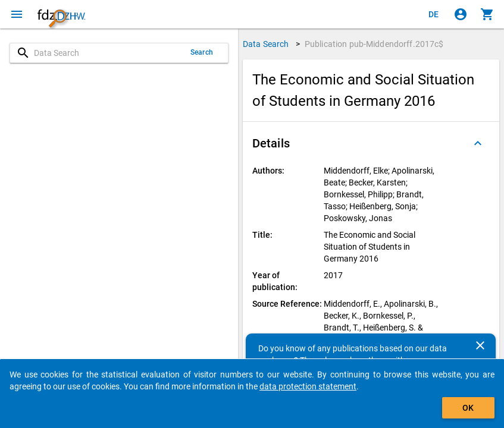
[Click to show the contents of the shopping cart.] (487, 14)
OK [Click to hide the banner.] (468, 408)
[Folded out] (478, 143)
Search (202, 52)
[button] (371, 143)
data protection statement (308, 386)
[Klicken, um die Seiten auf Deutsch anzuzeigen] (434, 14)
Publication (374, 44)
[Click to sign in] (461, 14)
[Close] (480, 345)
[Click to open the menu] (17, 14)
